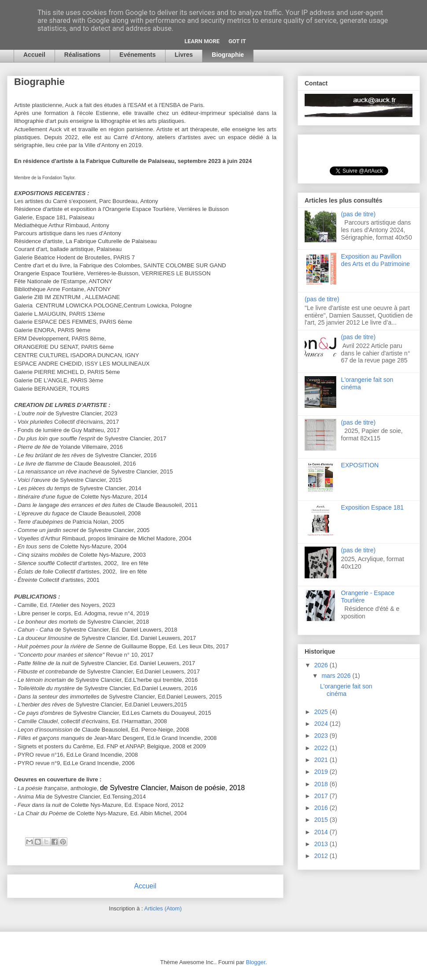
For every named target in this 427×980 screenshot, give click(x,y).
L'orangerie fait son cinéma (346, 690)
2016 (322, 808)
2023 (322, 736)
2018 (322, 784)
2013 (322, 844)
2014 (322, 832)
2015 (322, 820)
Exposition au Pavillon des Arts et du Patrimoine (375, 260)
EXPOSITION (360, 465)
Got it (237, 41)
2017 (322, 796)
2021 (322, 760)
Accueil (34, 55)
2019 (322, 772)
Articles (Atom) (163, 908)
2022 (322, 748)
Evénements (137, 55)
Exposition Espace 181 (372, 507)
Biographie (228, 55)
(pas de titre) (359, 214)
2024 (322, 724)
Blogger (256, 962)
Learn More (202, 41)
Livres (184, 55)
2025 (322, 712)
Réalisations (82, 55)
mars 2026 (337, 676)
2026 (322, 665)
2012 (322, 856)
